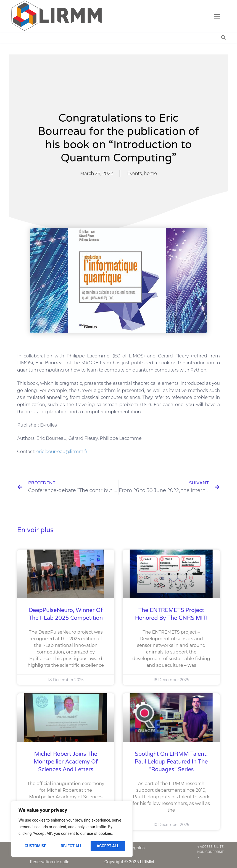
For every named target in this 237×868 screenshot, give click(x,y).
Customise (35, 846)
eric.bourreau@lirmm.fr (62, 452)
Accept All (108, 846)
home (150, 173)
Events (134, 173)
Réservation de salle (50, 862)
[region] (72, 829)
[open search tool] (223, 38)
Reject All (72, 846)
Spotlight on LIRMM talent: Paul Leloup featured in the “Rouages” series (171, 762)
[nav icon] (217, 16)
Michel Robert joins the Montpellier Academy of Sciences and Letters (66, 762)
